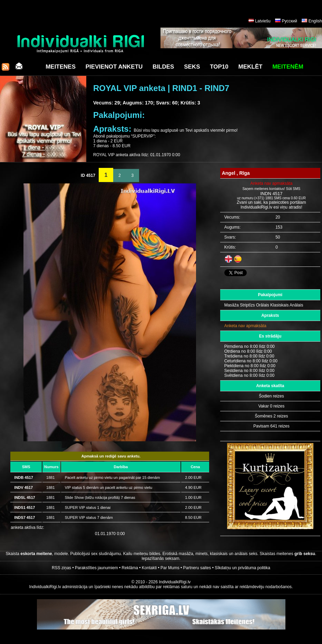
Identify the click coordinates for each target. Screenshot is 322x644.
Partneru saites (197, 568)
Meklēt (251, 67)
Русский (289, 21)
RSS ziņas (61, 568)
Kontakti (149, 568)
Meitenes (61, 67)
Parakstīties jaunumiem (96, 568)
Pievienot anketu (114, 67)
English (315, 21)
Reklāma (130, 568)
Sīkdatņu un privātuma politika (242, 568)
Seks (192, 67)
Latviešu (263, 21)
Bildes (163, 67)
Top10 (219, 67)
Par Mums (170, 568)
